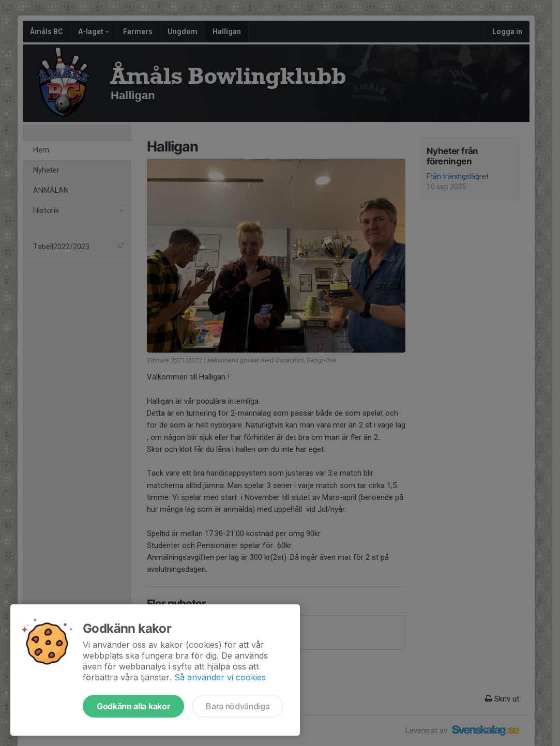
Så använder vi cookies (220, 677)
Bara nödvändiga (238, 706)
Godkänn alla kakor (133, 706)
